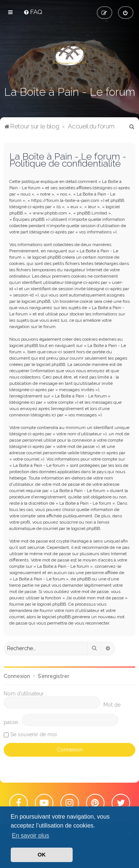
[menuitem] (33, 12)
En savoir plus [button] (31, 836)
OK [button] (42, 855)
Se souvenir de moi (34, 734)
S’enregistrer (54, 676)
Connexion (17, 676)
